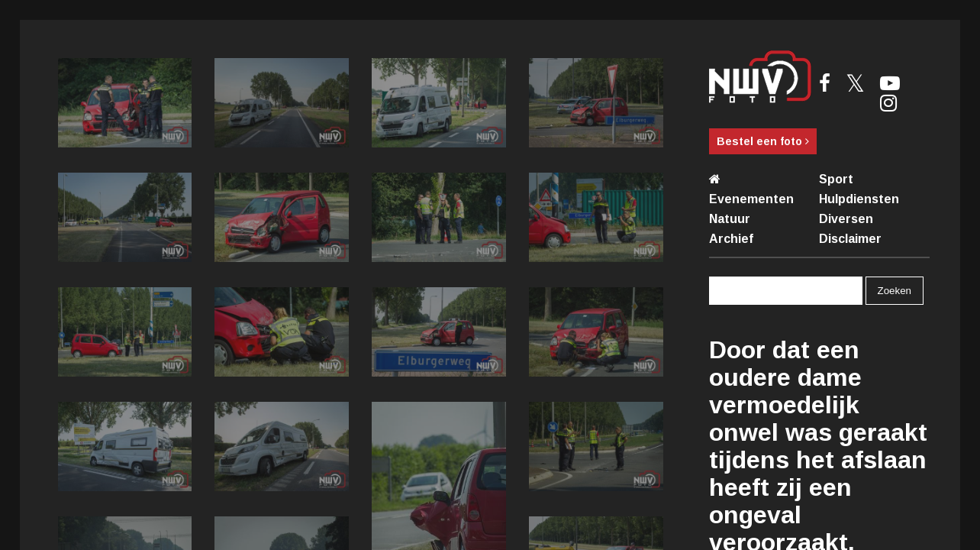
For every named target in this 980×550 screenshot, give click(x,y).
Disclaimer (850, 239)
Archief (731, 239)
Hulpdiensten (859, 199)
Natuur (730, 219)
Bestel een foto (763, 141)
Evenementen (751, 199)
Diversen (846, 219)
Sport (836, 179)
